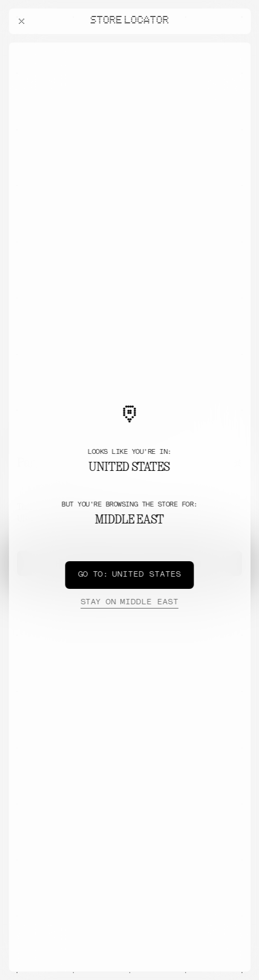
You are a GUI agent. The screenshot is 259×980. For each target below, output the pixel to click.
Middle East (129, 603)
